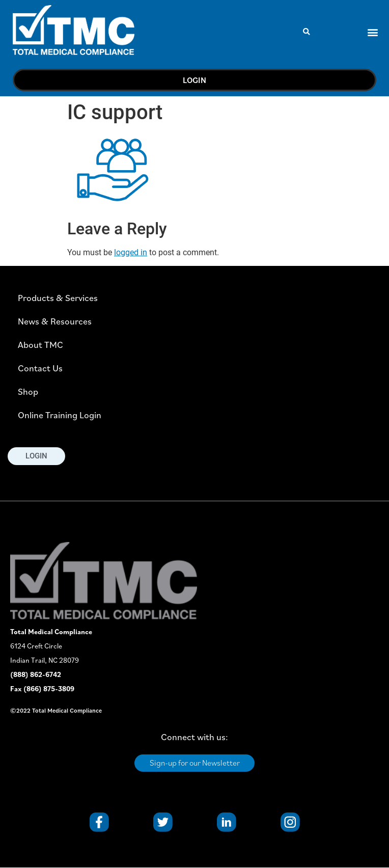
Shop (28, 391)
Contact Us (40, 368)
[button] (307, 32)
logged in (131, 252)
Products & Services (58, 298)
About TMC (40, 345)
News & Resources (55, 321)
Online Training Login (60, 415)
